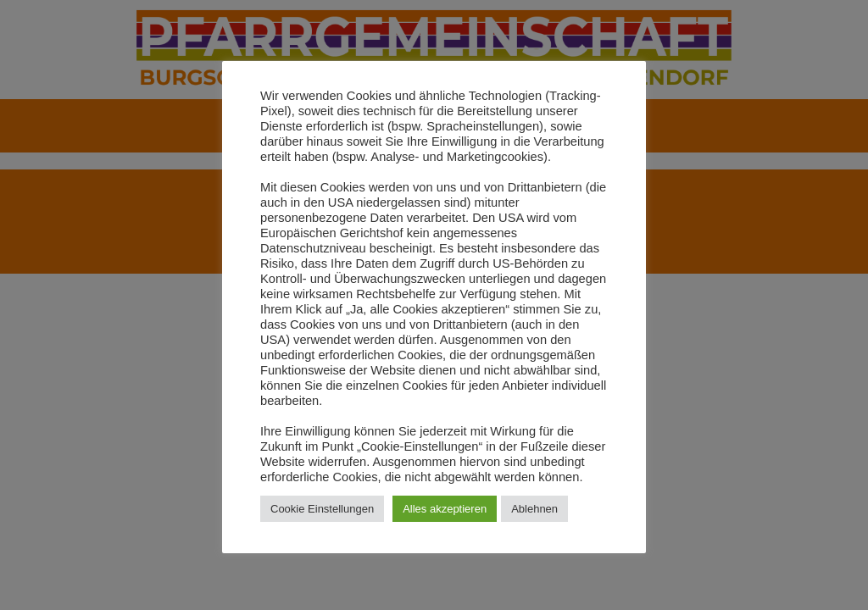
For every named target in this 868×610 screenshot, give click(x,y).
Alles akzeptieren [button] (445, 509)
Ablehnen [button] (534, 509)
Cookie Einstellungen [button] (322, 509)
